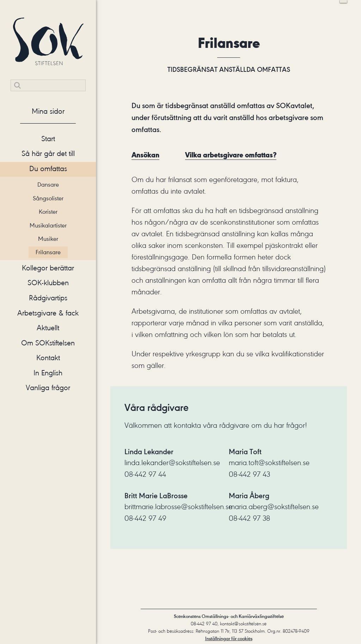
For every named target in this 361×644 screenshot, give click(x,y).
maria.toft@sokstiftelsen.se (269, 463)
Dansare (48, 185)
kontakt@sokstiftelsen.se (243, 624)
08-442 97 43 (249, 474)
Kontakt (48, 358)
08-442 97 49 (145, 518)
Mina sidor (48, 111)
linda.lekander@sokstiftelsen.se (172, 463)
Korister (48, 212)
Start (48, 139)
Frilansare (48, 252)
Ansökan (145, 155)
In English (48, 373)
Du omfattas (48, 169)
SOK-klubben (48, 283)
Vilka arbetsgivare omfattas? (231, 155)
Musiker (48, 239)
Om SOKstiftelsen (48, 343)
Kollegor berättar (48, 268)
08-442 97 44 (145, 474)
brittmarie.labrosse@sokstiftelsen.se (178, 507)
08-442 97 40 (204, 624)
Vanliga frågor (48, 388)
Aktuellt (48, 328)
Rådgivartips (48, 298)
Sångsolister (48, 198)
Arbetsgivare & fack (48, 313)
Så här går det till (48, 154)
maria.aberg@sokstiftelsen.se (274, 507)
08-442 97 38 (249, 518)
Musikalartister (48, 225)
